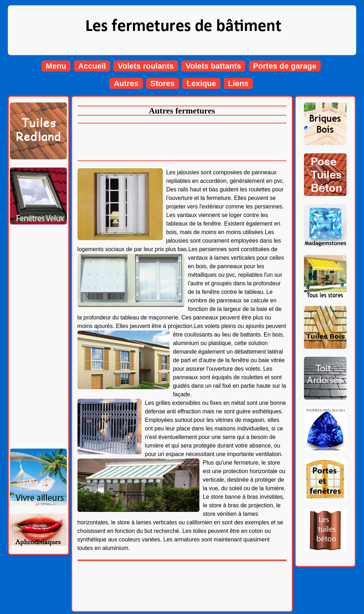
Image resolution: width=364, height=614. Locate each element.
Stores (162, 83)
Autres (126, 83)
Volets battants (213, 66)
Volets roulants (146, 66)
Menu (56, 66)
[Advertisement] (38, 334)
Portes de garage (285, 66)
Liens (238, 83)
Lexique (201, 83)
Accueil (92, 66)
